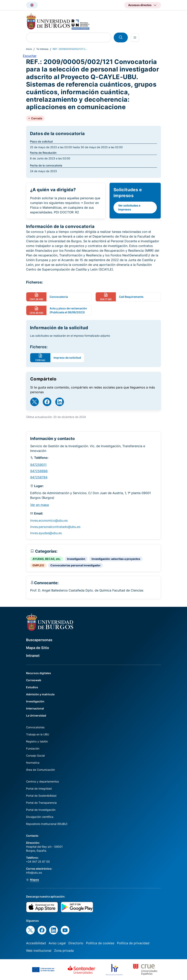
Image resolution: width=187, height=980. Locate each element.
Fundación (33, 748)
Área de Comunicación (40, 770)
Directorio (76, 943)
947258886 (39, 471)
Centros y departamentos (42, 781)
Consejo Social (35, 756)
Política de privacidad (133, 943)
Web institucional (39, 951)
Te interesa (42, 49)
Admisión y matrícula (40, 694)
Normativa (33, 763)
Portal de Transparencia (41, 803)
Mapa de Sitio (38, 648)
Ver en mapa (39, 505)
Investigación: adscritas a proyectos (116, 559)
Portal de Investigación (41, 810)
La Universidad (36, 715)
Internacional (35, 708)
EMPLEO (38, 565)
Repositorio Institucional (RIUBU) (47, 824)
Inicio (29, 49)
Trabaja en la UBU (38, 734)
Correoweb (34, 680)
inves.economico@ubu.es (49, 520)
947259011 (38, 465)
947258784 (39, 477)
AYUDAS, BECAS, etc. (47, 559)
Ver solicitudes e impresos (129, 207)
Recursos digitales (39, 673)
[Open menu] (135, 37)
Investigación (76, 559)
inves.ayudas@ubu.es (46, 533)
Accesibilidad (36, 943)
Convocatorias (35, 727)
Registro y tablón (37, 741)
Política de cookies (100, 943)
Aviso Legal (57, 943)
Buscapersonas (39, 640)
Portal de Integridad (39, 788)
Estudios (32, 687)
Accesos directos (140, 5)
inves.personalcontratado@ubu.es (55, 527)
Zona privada (64, 951)
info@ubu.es (34, 873)
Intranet (33, 656)
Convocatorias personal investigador (75, 565)
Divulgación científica (40, 817)
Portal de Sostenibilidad (41, 796)
